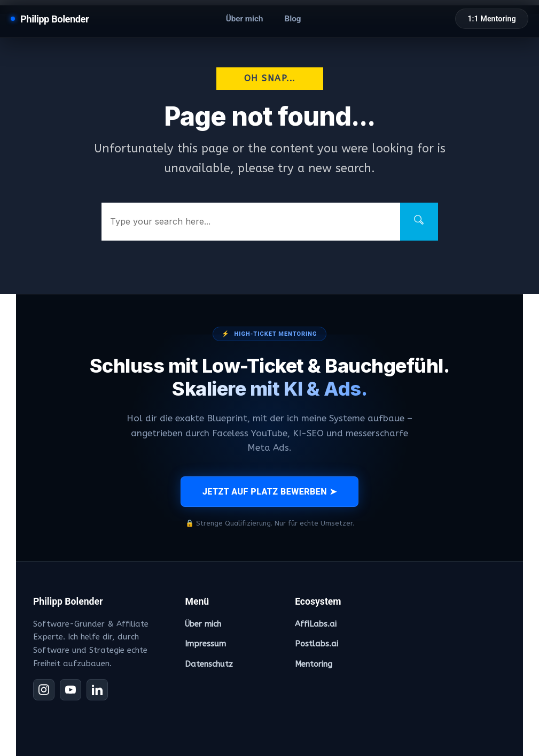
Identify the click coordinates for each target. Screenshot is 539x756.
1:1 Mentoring (491, 19)
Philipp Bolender (54, 19)
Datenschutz (209, 664)
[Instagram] (44, 690)
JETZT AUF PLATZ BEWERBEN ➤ (269, 492)
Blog (292, 19)
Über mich (245, 19)
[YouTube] (71, 690)
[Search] (419, 222)
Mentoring (314, 664)
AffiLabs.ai (316, 624)
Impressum (205, 644)
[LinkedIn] (97, 690)
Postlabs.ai (317, 644)
